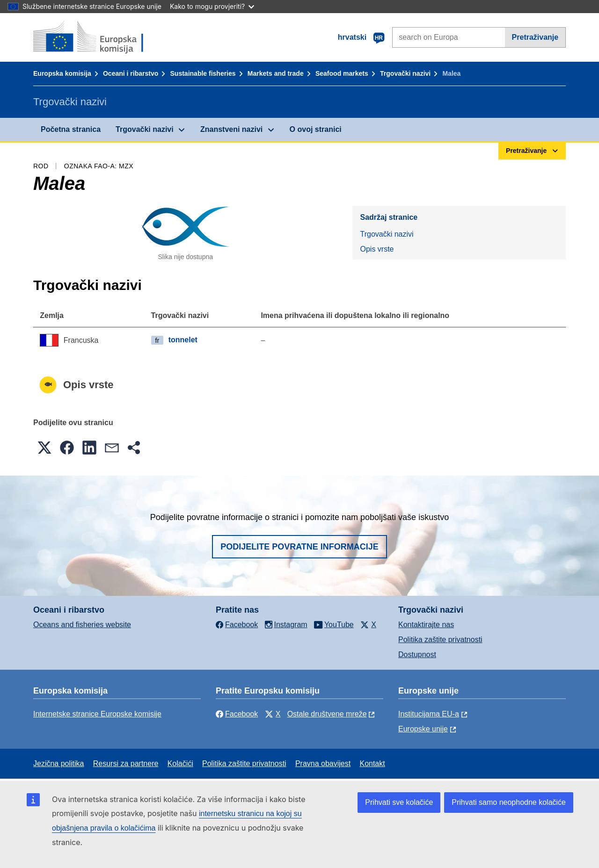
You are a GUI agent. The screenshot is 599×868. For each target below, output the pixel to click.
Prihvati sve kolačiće (399, 802)
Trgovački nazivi (405, 73)
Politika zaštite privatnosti (440, 640)
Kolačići (180, 763)
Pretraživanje (535, 37)
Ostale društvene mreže (327, 714)
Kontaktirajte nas (426, 625)
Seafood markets (342, 73)
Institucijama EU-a (429, 714)
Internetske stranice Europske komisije (97, 714)
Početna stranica (71, 129)
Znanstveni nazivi (231, 129)
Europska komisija (62, 73)
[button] (44, 448)
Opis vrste (377, 249)
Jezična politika (59, 763)
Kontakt (372, 763)
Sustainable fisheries (203, 73)
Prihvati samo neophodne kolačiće (509, 802)
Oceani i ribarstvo (131, 73)
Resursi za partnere (126, 763)
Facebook (237, 714)
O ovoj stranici (316, 129)
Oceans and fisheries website (82, 625)
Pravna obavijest (323, 763)
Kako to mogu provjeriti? (212, 6)
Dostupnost (417, 655)
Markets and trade (276, 73)
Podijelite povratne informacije (299, 547)
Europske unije (423, 729)
